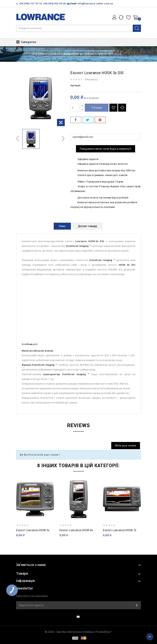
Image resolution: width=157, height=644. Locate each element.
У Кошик (97, 108)
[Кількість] (75, 108)
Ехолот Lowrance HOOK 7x (120, 530)
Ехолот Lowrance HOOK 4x (76, 530)
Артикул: (76, 85)
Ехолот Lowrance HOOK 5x (33, 530)
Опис (62, 226)
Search (137, 28)
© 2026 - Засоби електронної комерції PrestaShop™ (79, 632)
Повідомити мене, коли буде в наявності (106, 149)
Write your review (126, 446)
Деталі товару (88, 226)
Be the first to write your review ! (40, 455)
